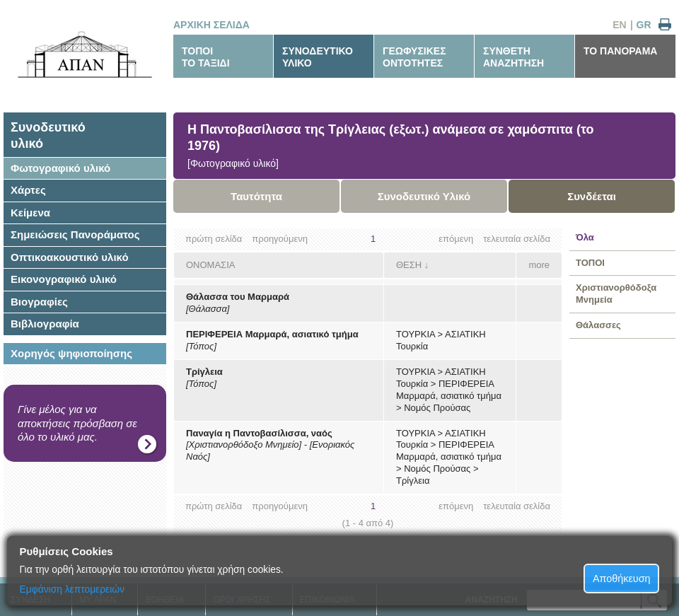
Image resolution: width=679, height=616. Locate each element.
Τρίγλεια (204, 372)
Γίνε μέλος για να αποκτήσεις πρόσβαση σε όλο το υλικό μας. (77, 423)
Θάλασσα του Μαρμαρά (238, 297)
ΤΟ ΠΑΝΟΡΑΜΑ (620, 51)
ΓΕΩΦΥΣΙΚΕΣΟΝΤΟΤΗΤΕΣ (414, 57)
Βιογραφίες (39, 302)
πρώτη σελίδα (214, 239)
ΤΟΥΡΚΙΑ (416, 334)
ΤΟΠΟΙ (590, 263)
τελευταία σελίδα (517, 239)
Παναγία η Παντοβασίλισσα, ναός (259, 433)
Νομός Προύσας (437, 408)
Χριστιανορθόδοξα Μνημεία (616, 294)
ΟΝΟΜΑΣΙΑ (210, 265)
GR (644, 25)
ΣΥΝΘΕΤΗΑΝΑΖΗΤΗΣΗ (513, 57)
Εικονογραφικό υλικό (64, 279)
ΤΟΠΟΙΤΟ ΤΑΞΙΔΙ (206, 57)
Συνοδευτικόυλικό (48, 135)
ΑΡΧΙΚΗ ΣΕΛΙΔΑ (211, 25)
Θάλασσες (598, 325)
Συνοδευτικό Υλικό (424, 196)
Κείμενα (30, 213)
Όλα (585, 237)
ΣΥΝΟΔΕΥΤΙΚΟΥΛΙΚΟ (318, 57)
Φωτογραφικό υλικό (60, 168)
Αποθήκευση (622, 579)
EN (619, 25)
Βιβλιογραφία (45, 324)
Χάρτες (28, 190)
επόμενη (456, 239)
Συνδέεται (592, 196)
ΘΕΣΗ (409, 265)
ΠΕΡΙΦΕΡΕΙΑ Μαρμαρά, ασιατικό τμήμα (272, 334)
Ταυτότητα (256, 196)
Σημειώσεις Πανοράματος (75, 234)
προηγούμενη (280, 239)
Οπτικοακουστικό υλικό (70, 257)
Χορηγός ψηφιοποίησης (71, 353)
